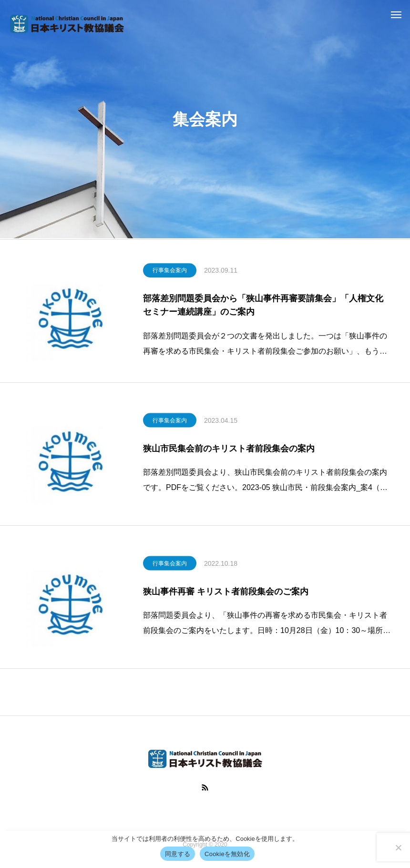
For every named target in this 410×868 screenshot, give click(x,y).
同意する (178, 854)
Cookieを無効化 (227, 854)
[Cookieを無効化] (398, 848)
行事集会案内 (170, 273)
